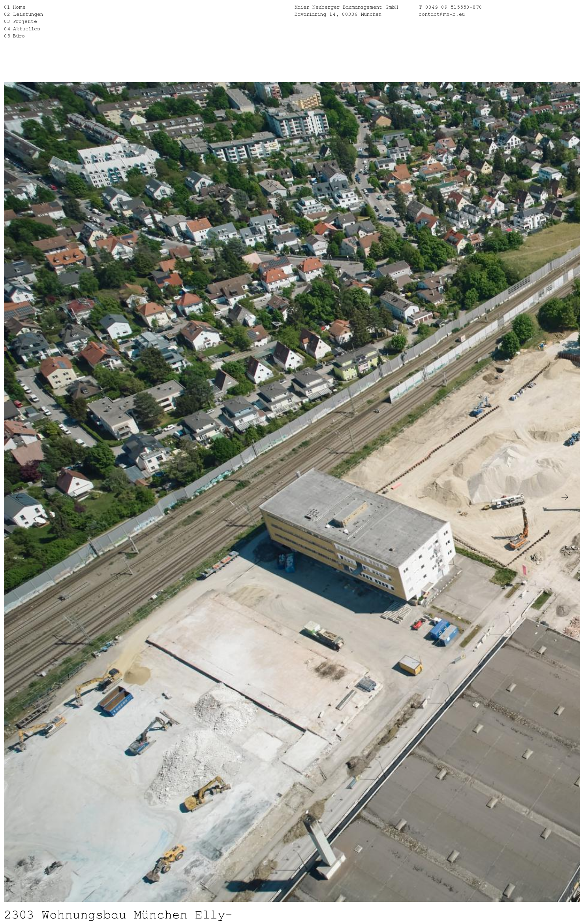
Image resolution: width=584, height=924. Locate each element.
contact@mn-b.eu (442, 14)
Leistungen (28, 14)
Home (19, 7)
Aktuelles (27, 28)
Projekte (25, 21)
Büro (19, 35)
